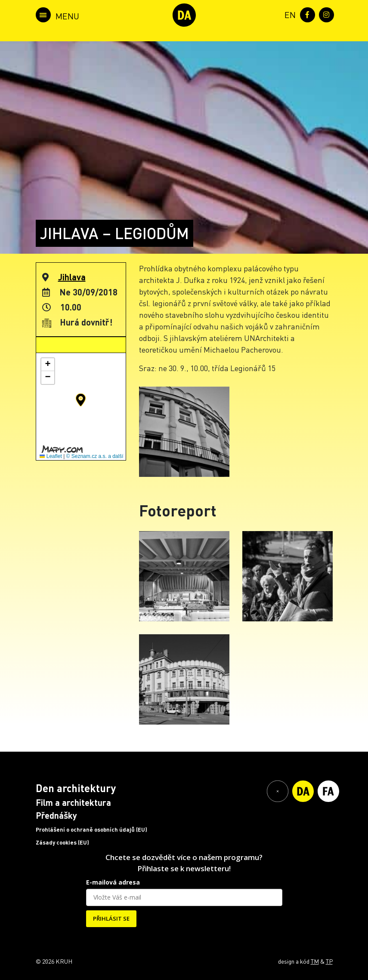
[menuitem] (288, 14)
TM (315, 961)
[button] (81, 400)
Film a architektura (73, 802)
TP (329, 961)
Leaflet (51, 456)
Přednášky (56, 815)
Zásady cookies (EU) (62, 842)
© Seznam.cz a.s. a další (95, 456)
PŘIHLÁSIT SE (111, 919)
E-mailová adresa (113, 882)
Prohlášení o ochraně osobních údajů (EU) (91, 829)
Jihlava (72, 277)
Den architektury (76, 788)
